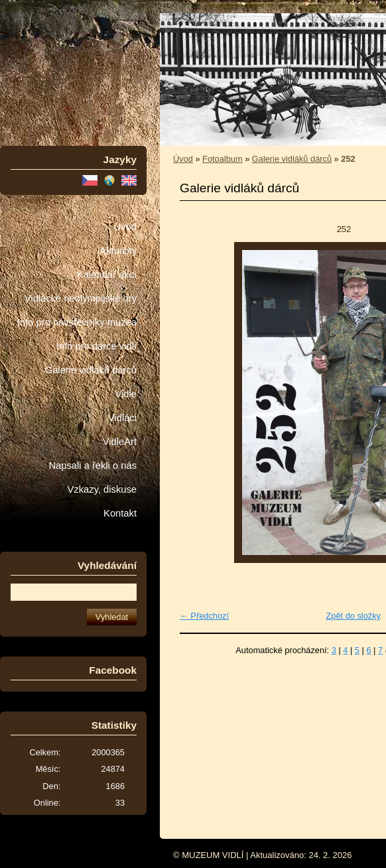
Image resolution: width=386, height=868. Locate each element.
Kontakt (120, 513)
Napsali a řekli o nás (93, 465)
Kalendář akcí (107, 275)
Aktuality (118, 251)
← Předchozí (204, 616)
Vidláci (122, 418)
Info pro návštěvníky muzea (77, 322)
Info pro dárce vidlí (96, 346)
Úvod (125, 227)
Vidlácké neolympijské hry (81, 298)
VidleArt (120, 442)
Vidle (126, 394)
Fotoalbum (222, 159)
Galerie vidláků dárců (91, 370)
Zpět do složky (353, 616)
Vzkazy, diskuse (102, 489)
